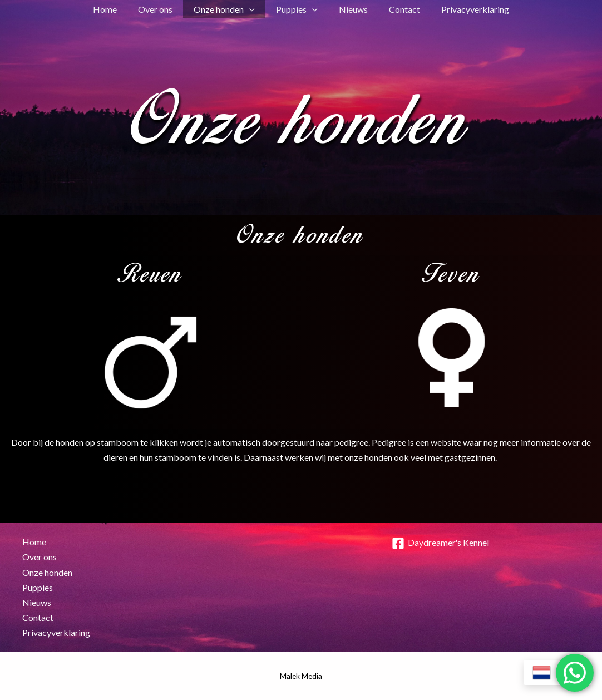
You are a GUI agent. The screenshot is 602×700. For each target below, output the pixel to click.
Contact (398, 9)
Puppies (297, 9)
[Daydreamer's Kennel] (441, 543)
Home (115, 9)
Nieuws (350, 9)
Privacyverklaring (465, 9)
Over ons (162, 9)
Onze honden (228, 9)
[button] (253, 9)
